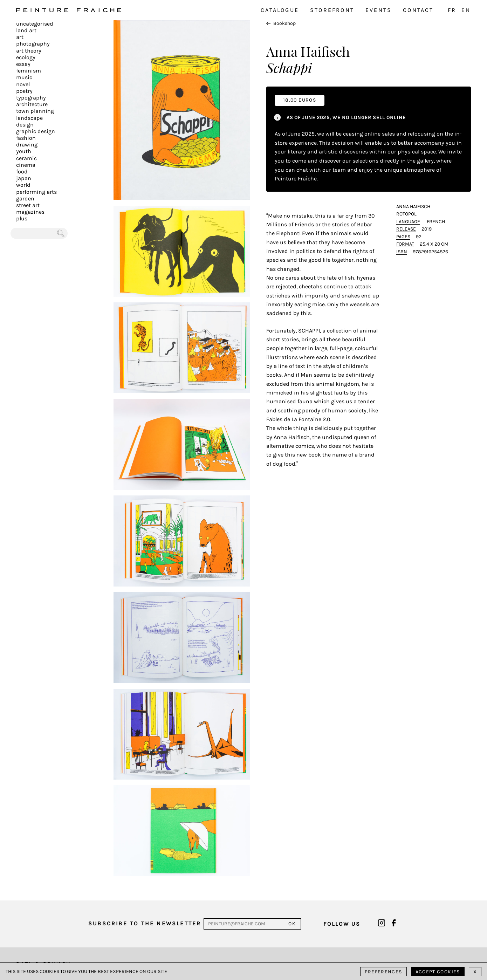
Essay (23, 64)
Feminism (29, 71)
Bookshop (281, 23)
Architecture (32, 104)
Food (22, 172)
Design (25, 125)
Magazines (30, 212)
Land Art (26, 30)
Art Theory (29, 51)
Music (24, 77)
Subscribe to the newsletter (145, 923)
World (23, 185)
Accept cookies (438, 972)
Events (379, 10)
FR (452, 10)
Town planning (35, 111)
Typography (31, 98)
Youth (24, 151)
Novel (23, 84)
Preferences (383, 972)
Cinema (26, 165)
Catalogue (280, 10)
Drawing (27, 145)
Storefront (332, 10)
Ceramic (26, 158)
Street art (28, 205)
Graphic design (36, 131)
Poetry (24, 91)
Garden (25, 198)
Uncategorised (35, 24)
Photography (33, 44)
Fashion (26, 138)
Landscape (29, 118)
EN (466, 10)
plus (22, 218)
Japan (24, 178)
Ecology (26, 57)
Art (20, 37)
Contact (418, 10)
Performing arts (36, 192)
